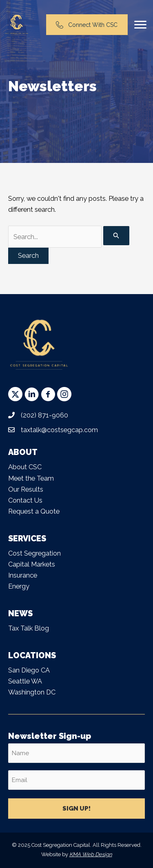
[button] (15, 394)
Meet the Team (31, 478)
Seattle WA (25, 681)
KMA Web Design (91, 854)
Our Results (26, 489)
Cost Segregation (34, 553)
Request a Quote (34, 511)
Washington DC (32, 692)
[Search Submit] (116, 236)
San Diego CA (29, 670)
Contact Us (25, 500)
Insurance (23, 575)
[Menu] (140, 25)
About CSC (25, 467)
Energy (19, 586)
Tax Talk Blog (29, 628)
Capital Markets (32, 564)
